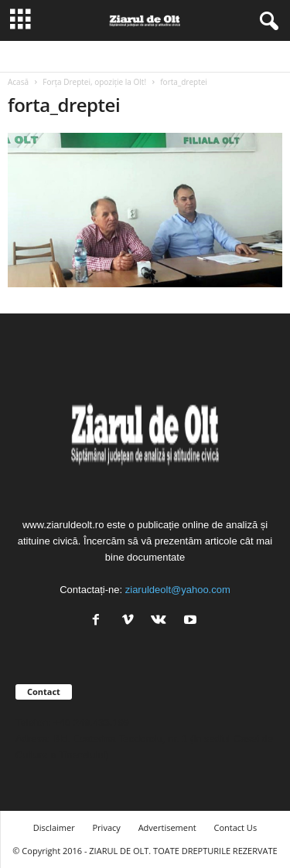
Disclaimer (54, 827)
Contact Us (236, 827)
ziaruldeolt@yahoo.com (178, 590)
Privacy (107, 827)
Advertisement (167, 827)
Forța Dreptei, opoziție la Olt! (94, 82)
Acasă (18, 82)
